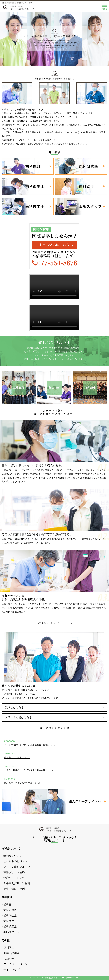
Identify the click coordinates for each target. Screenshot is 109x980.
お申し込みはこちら (54, 245)
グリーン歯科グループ (17, 867)
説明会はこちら (15, 707)
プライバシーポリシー (17, 964)
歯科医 (7, 905)
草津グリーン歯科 (14, 872)
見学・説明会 (11, 953)
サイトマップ (11, 970)
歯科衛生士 (10, 916)
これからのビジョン (15, 861)
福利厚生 (9, 948)
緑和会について (13, 856)
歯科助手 (9, 921)
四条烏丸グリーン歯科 (17, 883)
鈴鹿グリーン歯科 (14, 878)
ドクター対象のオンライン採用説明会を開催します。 (30, 745)
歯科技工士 (10, 927)
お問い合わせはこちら (19, 717)
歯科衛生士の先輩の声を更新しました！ (24, 783)
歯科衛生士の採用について (17, 757)
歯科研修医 (10, 910)
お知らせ (9, 959)
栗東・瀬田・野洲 (14, 889)
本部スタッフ (11, 932)
